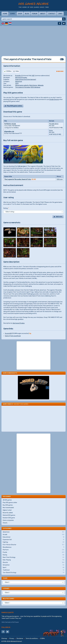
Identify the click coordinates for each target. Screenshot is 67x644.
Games (13, 14)
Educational (33, 537)
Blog (27, 14)
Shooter (33, 562)
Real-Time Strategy (33, 557)
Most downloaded (8, 508)
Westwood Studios (21, 78)
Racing (33, 555)
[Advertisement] (33, 39)
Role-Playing (33, 560)
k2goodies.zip (9, 132)
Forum (35, 14)
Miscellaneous (33, 547)
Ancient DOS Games (21, 404)
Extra (51, 131)
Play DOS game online (14, 106)
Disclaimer (20, 638)
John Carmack (6, 622)
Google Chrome (54, 100)
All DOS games (7, 500)
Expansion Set (33, 540)
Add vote (59, 217)
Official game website (22, 85)
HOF (33, 76)
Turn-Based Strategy (33, 573)
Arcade (33, 535)
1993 (17, 83)
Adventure (19, 81)
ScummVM (8, 333)
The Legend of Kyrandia (23, 87)
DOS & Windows (35, 87)
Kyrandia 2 (19, 76)
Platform (33, 550)
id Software (15, 622)
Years (5, 578)
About (43, 14)
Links (60, 14)
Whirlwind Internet (16, 641)
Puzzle (33, 552)
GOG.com (60, 179)
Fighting (33, 542)
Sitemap (4, 638)
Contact (52, 14)
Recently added (8, 513)
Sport (33, 568)
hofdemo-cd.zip (10, 124)
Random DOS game (9, 518)
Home (5, 14)
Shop (20, 14)
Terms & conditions (32, 638)
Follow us (6, 627)
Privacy (12, 638)
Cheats (5, 523)
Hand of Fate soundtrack (13, 336)
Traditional (33, 570)
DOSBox (9, 71)
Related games (8, 599)
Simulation (33, 565)
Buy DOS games (8, 505)
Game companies (8, 520)
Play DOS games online (10, 503)
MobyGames (33, 85)
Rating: (6, 208)
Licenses (6, 588)
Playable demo (54, 124)
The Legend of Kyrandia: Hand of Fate (18, 179)
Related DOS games (9, 515)
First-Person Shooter (33, 545)
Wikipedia (41, 85)
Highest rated (7, 510)
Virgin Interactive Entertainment (26, 80)
